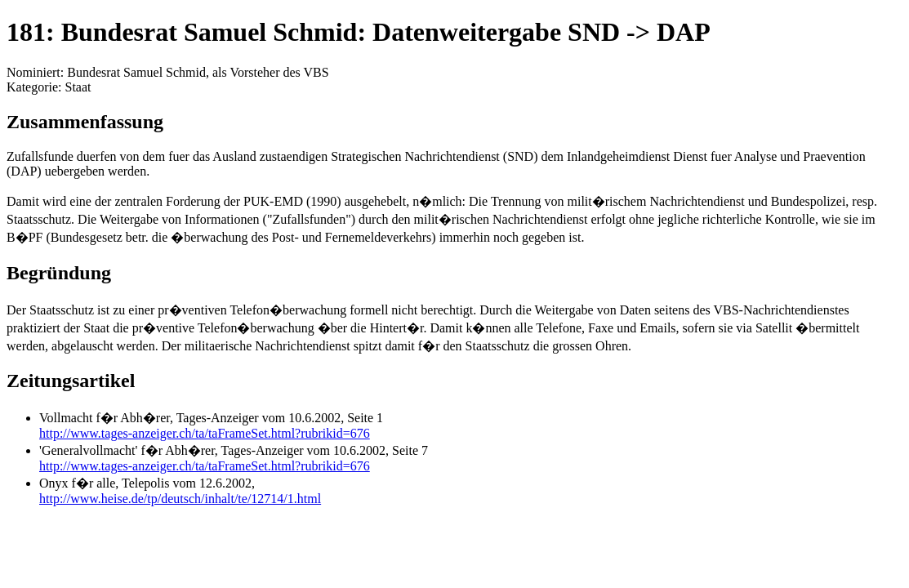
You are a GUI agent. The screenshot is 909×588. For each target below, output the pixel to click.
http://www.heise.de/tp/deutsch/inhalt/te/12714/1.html (180, 499)
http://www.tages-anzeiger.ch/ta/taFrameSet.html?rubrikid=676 (205, 433)
